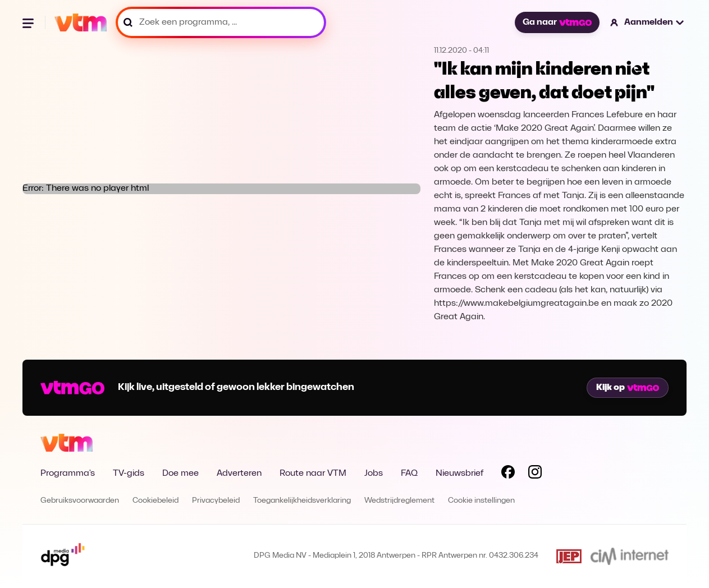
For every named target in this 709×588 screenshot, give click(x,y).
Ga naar (557, 22)
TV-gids (129, 474)
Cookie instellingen (481, 501)
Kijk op (628, 388)
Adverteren (239, 474)
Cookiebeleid (155, 501)
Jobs (374, 474)
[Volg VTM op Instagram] (535, 474)
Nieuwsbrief (459, 474)
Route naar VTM (313, 474)
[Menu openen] (29, 22)
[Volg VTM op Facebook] (508, 474)
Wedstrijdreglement (399, 501)
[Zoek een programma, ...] (221, 22)
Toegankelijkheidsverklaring (302, 501)
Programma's (68, 474)
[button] (648, 22)
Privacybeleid (216, 501)
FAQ (409, 474)
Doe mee (180, 474)
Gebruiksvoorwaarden (80, 501)
